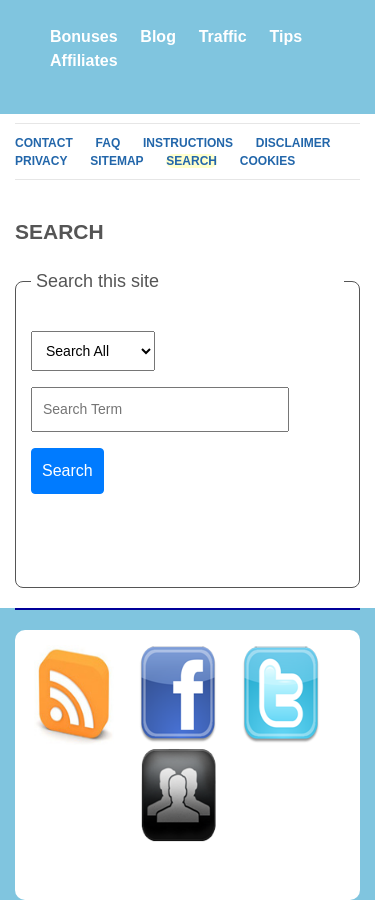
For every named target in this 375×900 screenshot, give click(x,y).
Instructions (188, 143)
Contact (44, 143)
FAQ (108, 143)
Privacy (41, 161)
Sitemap (116, 161)
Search (191, 161)
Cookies (267, 161)
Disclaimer (293, 143)
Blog (158, 36)
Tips (285, 36)
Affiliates (84, 60)
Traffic (223, 36)
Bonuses (84, 36)
